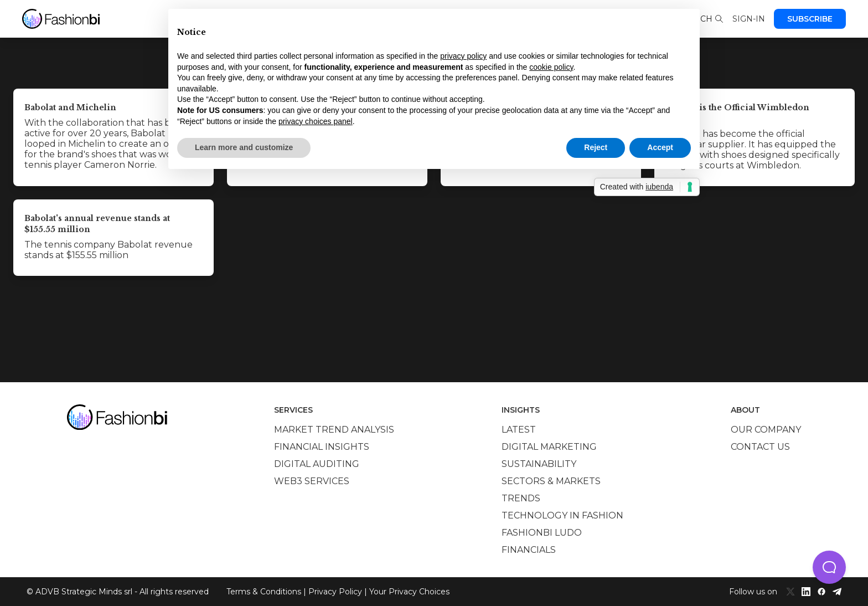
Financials (529, 550)
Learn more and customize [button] (244, 147)
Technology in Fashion (562, 515)
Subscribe (810, 19)
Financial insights (322, 447)
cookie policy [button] (551, 67)
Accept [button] (660, 147)
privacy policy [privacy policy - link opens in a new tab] (463, 56)
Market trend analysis (334, 430)
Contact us (760, 447)
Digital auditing (317, 464)
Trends (521, 498)
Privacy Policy (335, 592)
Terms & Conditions (264, 592)
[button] (829, 567)
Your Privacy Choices (409, 592)
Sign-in (749, 19)
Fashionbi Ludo (542, 533)
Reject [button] (596, 147)
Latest (519, 430)
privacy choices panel (316, 121)
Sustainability (539, 464)
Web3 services (312, 481)
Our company (766, 430)
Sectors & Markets (551, 481)
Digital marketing (549, 447)
